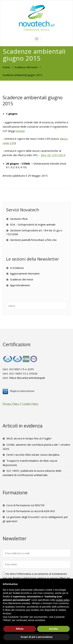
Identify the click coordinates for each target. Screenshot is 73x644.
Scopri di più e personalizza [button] (36, 637)
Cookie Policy (30, 404)
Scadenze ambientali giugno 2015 (33, 100)
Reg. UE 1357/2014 (53, 155)
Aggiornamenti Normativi (25, 273)
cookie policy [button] (63, 600)
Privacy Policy (11, 404)
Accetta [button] (53, 629)
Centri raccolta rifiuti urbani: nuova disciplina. (33, 455)
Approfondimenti (20, 285)
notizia (20, 131)
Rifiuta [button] (20, 629)
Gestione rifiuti (19, 219)
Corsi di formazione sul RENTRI (25, 505)
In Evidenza (17, 268)
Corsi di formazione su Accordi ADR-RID (31, 511)
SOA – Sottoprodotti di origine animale (33, 224)
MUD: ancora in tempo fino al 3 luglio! (29, 438)
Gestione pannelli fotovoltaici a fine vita (33, 240)
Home (6, 67)
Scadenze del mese (26, 67)
